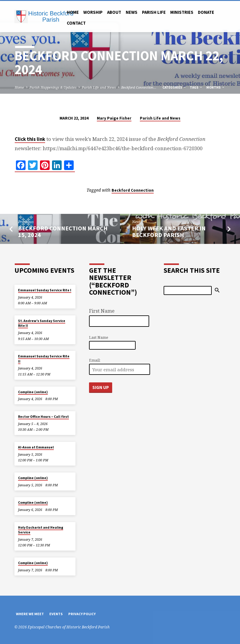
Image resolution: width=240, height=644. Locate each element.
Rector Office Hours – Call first (43, 417)
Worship (93, 12)
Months (216, 87)
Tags (196, 87)
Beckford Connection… (139, 87)
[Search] (188, 290)
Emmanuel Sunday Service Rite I (45, 290)
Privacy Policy (82, 614)
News (132, 12)
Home (73, 12)
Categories (174, 87)
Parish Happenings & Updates (53, 87)
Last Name (99, 337)
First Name (102, 311)
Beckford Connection (133, 190)
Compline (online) (33, 392)
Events (56, 614)
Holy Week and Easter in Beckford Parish (169, 232)
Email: (95, 360)
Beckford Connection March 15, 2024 (63, 232)
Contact (76, 23)
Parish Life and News (99, 87)
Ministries (182, 12)
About (114, 12)
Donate (206, 12)
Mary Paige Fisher (114, 118)
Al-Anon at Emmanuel (36, 447)
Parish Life (154, 12)
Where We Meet (30, 614)
